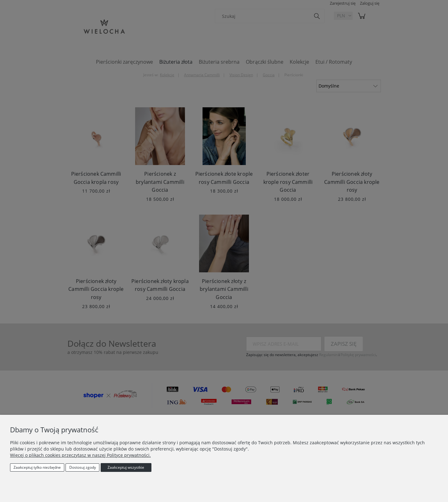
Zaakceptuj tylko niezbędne (37, 467)
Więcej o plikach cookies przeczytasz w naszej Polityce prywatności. (80, 455)
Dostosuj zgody (83, 467)
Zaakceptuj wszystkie (126, 467)
